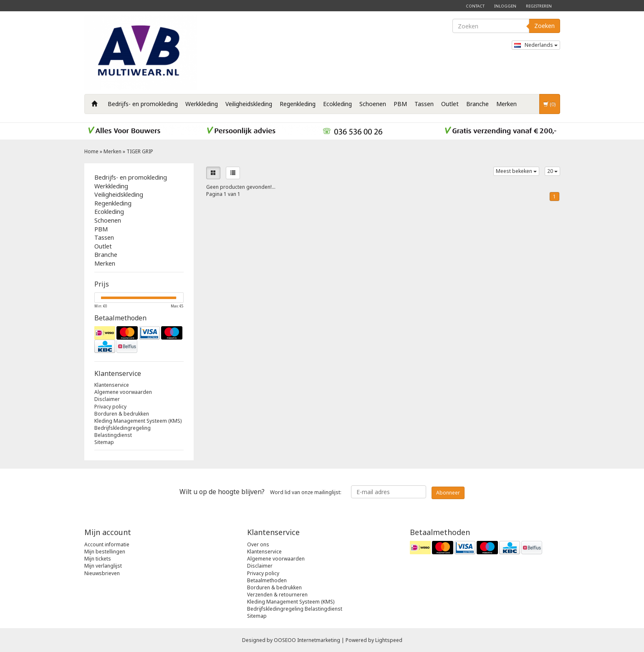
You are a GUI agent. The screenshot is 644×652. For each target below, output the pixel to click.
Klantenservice (112, 385)
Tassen (424, 104)
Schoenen (373, 104)
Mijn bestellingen (105, 552)
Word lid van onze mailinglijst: (260, 492)
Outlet (450, 104)
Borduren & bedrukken (122, 414)
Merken (506, 104)
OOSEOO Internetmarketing (307, 640)
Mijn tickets (98, 559)
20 (552, 171)
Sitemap (104, 442)
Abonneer (448, 493)
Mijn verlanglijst (103, 566)
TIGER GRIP (140, 151)
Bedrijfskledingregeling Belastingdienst (122, 431)
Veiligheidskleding (249, 104)
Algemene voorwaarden (123, 392)
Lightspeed (389, 640)
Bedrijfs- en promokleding (143, 104)
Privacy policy (110, 407)
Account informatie (107, 544)
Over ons (258, 544)
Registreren (539, 6)
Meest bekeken (516, 171)
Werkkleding (202, 104)
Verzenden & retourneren (277, 595)
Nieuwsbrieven (102, 573)
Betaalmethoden (267, 580)
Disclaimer (107, 399)
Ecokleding (337, 104)
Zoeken (544, 26)
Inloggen (505, 6)
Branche (477, 104)
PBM (400, 104)
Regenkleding (298, 104)
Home (91, 151)
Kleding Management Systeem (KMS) (138, 421)
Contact (475, 6)
